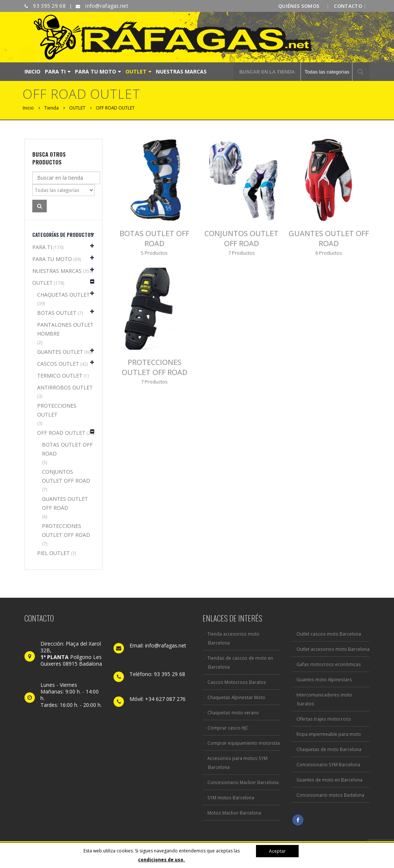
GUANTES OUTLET (60, 352)
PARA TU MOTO (96, 71)
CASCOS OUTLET (58, 364)
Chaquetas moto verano (233, 712)
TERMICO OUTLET (60, 376)
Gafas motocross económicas (329, 664)
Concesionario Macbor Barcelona (243, 782)
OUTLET (136, 71)
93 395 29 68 (49, 6)
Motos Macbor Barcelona (234, 813)
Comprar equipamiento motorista (244, 743)
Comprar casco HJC (228, 728)
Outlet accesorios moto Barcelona (333, 649)
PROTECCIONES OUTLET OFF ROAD (66, 530)
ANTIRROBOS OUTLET (65, 387)
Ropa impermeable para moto (329, 734)
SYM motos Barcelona (231, 797)
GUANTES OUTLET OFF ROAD (65, 503)
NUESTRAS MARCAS (181, 71)
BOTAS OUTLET (57, 313)
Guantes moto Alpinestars (324, 679)
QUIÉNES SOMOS (299, 6)
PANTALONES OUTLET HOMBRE (65, 329)
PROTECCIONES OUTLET (57, 410)
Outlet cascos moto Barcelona (329, 634)
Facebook (298, 820)
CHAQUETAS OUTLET (63, 295)
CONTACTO (348, 6)
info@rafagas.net (106, 6)
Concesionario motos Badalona (330, 795)
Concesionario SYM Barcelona (328, 764)
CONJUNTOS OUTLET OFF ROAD (66, 476)
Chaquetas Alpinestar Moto (236, 697)
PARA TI (55, 71)
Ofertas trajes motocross (324, 719)
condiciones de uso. (161, 860)
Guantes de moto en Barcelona (329, 780)
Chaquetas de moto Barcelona (329, 749)
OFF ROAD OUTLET (61, 433)
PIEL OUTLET (53, 553)
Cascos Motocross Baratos (237, 682)
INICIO (32, 71)
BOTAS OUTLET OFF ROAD (67, 449)
